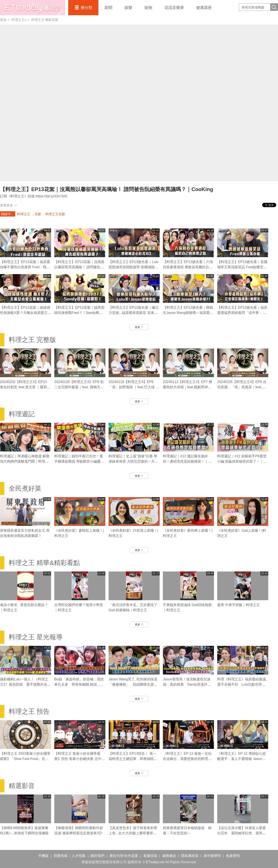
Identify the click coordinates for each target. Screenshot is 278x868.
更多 (139, 327)
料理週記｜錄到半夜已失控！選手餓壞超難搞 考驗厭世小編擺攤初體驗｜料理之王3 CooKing (79, 461)
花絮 (38, 214)
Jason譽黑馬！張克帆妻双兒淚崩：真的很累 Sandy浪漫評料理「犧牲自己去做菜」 (187, 684)
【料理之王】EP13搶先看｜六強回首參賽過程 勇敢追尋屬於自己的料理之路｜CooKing (188, 267)
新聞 (108, 8)
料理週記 (22, 414)
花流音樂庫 (174, 8)
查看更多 (9, 205)
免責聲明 (233, 856)
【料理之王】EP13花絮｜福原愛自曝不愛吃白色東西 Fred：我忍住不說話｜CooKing (25, 267)
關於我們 (98, 856)
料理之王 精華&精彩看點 (44, 563)
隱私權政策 (190, 856)
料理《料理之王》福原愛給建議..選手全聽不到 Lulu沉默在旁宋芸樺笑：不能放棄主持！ (242, 684)
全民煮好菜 (25, 488)
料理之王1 (19, 20)
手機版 (43, 856)
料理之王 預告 (29, 711)
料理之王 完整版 (32, 340)
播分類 (86, 8)
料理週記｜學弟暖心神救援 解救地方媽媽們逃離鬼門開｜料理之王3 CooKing (25, 461)
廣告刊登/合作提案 (124, 856)
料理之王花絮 (55, 214)
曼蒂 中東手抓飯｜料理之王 (238, 605)
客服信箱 (150, 856)
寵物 (148, 8)
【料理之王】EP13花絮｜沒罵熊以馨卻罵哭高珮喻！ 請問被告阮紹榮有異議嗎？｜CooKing (79, 267)
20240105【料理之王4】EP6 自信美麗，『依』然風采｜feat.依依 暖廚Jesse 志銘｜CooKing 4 (242, 387)
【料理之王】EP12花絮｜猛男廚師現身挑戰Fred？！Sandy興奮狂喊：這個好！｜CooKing (79, 313)
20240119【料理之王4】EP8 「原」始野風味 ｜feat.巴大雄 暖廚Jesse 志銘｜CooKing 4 (134, 387)
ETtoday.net (155, 862)
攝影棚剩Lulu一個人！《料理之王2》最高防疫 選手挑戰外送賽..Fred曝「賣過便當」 (24, 684)
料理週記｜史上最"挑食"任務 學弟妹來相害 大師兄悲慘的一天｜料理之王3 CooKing (133, 461)
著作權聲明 (212, 856)
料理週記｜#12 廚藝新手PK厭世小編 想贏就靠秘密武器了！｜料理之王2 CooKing (242, 461)
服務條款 (169, 856)
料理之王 (24, 214)
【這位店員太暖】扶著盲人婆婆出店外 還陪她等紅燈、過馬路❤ (242, 833)
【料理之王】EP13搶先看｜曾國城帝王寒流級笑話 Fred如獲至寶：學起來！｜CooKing (242, 267)
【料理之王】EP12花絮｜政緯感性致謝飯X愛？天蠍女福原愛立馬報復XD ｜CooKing (26, 313)
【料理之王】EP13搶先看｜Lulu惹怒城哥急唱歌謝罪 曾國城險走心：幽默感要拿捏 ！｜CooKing (133, 267)
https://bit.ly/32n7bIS (51, 196)
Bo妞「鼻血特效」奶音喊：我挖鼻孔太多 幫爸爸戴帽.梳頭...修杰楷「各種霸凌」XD (79, 684)
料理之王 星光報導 (36, 637)
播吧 (33, 8)
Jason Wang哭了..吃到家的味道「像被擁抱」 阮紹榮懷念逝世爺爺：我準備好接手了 (133, 684)
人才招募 (79, 856)
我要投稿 (61, 856)
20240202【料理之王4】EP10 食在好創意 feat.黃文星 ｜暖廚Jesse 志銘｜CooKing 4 (23, 387)
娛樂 (128, 8)
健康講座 (204, 8)
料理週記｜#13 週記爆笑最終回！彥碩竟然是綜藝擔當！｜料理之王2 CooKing (187, 461)
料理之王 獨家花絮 (45, 20)
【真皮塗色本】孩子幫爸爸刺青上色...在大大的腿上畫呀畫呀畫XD (133, 833)
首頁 (3, 20)
